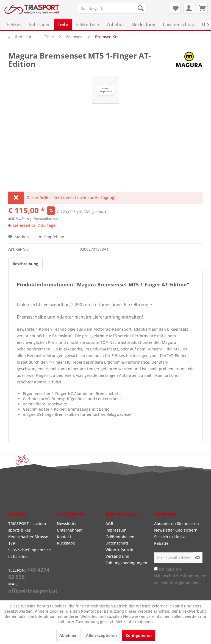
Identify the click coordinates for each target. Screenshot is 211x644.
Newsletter (67, 523)
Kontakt (64, 537)
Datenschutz (117, 543)
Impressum (116, 530)
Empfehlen (51, 237)
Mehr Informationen (134, 622)
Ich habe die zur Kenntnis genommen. (180, 576)
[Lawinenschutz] (179, 24)
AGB (109, 523)
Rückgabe (66, 543)
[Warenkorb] (202, 8)
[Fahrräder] (40, 24)
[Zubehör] (116, 24)
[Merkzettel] (175, 8)
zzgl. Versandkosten (42, 219)
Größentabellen (120, 537)
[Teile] (63, 24)
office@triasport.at (33, 591)
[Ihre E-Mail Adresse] (174, 558)
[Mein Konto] (189, 8)
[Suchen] (141, 8)
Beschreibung (25, 264)
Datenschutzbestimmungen (180, 576)
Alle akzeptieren (101, 635)
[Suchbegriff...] (112, 8)
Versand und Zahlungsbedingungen (126, 559)
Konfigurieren (139, 635)
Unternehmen (70, 530)
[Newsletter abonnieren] (198, 558)
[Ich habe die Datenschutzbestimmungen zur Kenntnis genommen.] (156, 569)
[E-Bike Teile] (87, 24)
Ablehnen (68, 635)
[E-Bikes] (14, 24)
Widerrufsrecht (120, 550)
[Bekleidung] (144, 24)
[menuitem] (112, 8)
